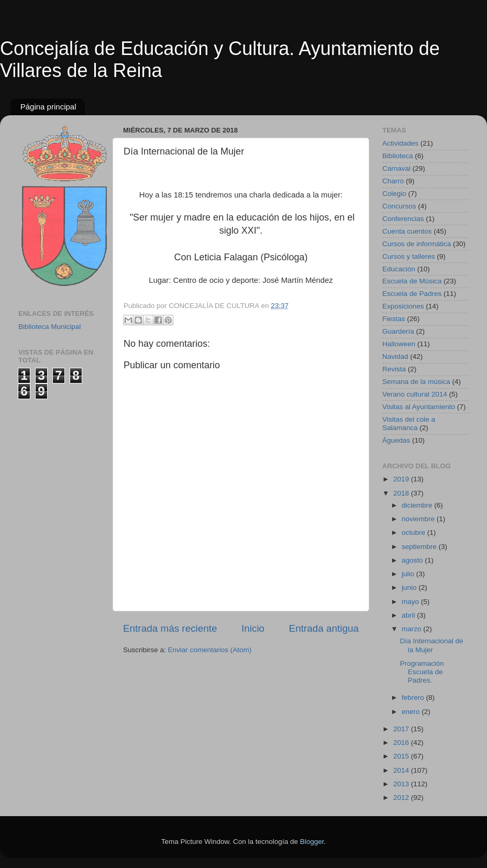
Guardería (398, 331)
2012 (402, 798)
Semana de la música (416, 382)
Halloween (399, 344)
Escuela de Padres (412, 294)
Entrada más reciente (170, 628)
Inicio (253, 628)
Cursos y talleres (409, 256)
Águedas (396, 440)
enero (412, 712)
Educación (399, 269)
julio (409, 574)
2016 (402, 743)
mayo (411, 602)
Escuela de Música (412, 281)
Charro (393, 181)
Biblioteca (398, 156)
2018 (402, 493)
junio (410, 587)
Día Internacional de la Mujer (432, 645)
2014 (402, 770)
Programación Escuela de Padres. (422, 672)
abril (409, 615)
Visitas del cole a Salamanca (409, 424)
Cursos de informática (417, 244)
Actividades (400, 143)
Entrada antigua (324, 628)
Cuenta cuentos (407, 231)
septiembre (420, 547)
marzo (412, 629)
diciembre (418, 505)
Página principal (48, 107)
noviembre (419, 519)
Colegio (394, 194)
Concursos (399, 206)
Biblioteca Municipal (49, 327)
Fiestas (394, 319)
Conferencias (403, 219)
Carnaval (396, 168)
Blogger (312, 842)
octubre (414, 532)
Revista (394, 369)
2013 (402, 784)
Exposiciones (403, 306)
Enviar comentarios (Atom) (210, 650)
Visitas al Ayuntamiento (419, 407)
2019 (402, 479)
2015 (402, 756)
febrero (414, 697)
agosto (413, 560)
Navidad (395, 356)
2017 (402, 729)
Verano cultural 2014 (415, 394)
